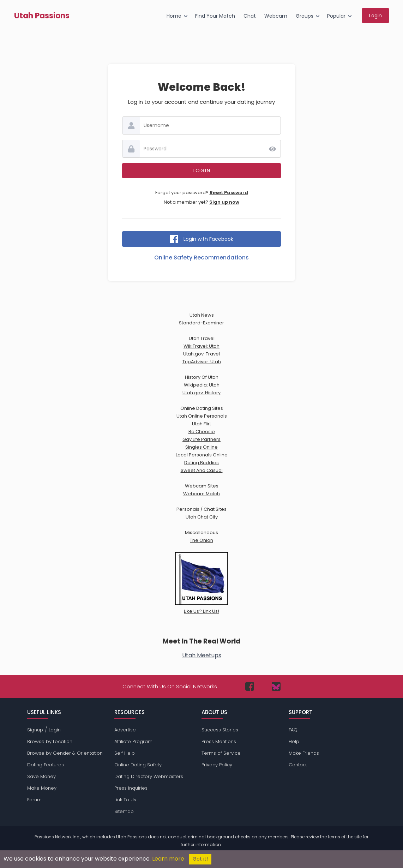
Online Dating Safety (138, 765)
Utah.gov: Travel (202, 354)
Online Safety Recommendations (202, 258)
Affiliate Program (133, 741)
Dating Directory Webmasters (149, 776)
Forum (34, 800)
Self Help (125, 753)
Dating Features (46, 765)
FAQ (293, 730)
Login (55, 730)
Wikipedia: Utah (202, 385)
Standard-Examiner (202, 323)
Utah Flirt (202, 424)
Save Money (41, 776)
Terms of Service (221, 753)
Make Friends (304, 753)
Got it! (200, 859)
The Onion (202, 540)
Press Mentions (219, 741)
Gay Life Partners (202, 439)
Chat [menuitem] (250, 16)
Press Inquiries (131, 788)
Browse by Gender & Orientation (65, 753)
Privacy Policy (217, 765)
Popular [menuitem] (336, 16)
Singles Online (202, 447)
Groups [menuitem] (305, 16)
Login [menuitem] (375, 16)
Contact (298, 765)
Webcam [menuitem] (276, 16)
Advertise (125, 730)
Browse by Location (50, 741)
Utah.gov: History (202, 393)
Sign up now (224, 202)
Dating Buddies (202, 463)
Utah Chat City (202, 517)
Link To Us (125, 800)
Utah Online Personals (202, 416)
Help (294, 741)
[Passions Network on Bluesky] (276, 686)
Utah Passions (42, 16)
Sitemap (124, 811)
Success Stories (220, 730)
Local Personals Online (202, 455)
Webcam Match (202, 494)
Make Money (42, 788)
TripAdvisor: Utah (202, 362)
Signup (35, 730)
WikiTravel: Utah (202, 346)
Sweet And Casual (202, 470)
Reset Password (229, 193)
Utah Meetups (202, 655)
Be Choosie (202, 432)
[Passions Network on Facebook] (250, 686)
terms (334, 837)
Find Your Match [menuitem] (215, 16)
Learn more (168, 859)
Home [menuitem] (174, 16)
